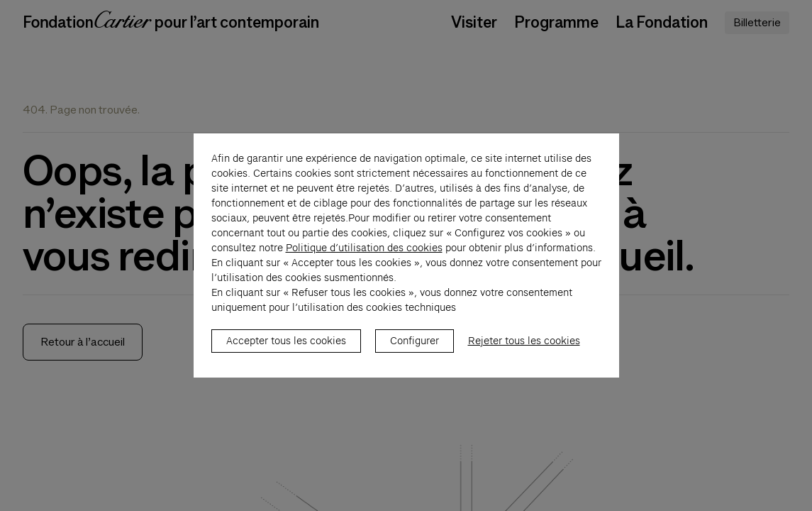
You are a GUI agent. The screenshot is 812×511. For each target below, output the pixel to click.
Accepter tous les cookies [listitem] (286, 348)
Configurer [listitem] (415, 348)
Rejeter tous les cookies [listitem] (524, 348)
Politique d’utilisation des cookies (364, 255)
